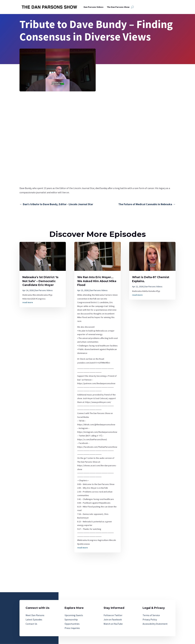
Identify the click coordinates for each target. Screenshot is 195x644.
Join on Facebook (113, 619)
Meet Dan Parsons (35, 615)
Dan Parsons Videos (94, 7)
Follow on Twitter (113, 615)
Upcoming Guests (74, 615)
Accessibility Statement (155, 624)
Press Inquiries (72, 628)
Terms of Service (151, 615)
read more (28, 302)
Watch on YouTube (113, 624)
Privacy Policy (150, 619)
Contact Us (31, 624)
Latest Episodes (34, 619)
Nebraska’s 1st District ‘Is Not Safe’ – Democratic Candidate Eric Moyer (40, 281)
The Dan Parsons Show (118, 7)
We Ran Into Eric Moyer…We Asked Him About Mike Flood (97, 281)
